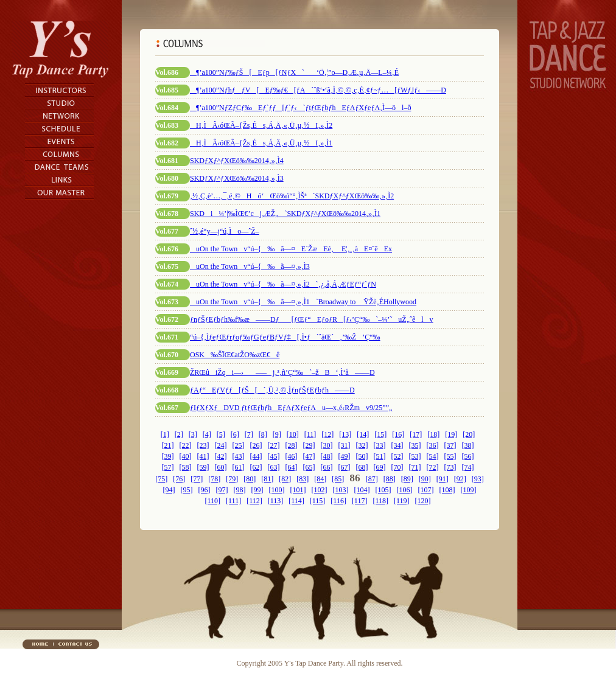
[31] (345, 445)
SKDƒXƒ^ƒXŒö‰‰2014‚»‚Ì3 (237, 178)
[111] (233, 501)
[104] (362, 490)
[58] (186, 467)
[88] (390, 479)
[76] (179, 479)
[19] (451, 434)
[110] (212, 501)
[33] (380, 445)
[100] (277, 490)
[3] (193, 434)
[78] (214, 479)
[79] (232, 479)
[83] (303, 479)
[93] (478, 479)
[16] (398, 434)
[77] (197, 479)
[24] (221, 445)
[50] (362, 456)
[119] (402, 501)
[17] (416, 434)
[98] (240, 490)
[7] (249, 434)
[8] (263, 434)
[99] (257, 490)
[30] (327, 445)
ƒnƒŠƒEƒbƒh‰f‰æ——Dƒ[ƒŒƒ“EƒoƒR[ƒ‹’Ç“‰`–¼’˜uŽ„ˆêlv (312, 319)
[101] (298, 490)
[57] (168, 467)
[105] (383, 490)
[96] (205, 490)
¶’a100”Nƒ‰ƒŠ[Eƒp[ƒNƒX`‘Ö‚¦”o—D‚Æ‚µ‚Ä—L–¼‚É (294, 72)
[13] (345, 434)
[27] (274, 445)
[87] (372, 479)
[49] (345, 456)
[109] (469, 490)
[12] (327, 434)
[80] (250, 479)
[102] (320, 490)
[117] (360, 501)
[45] (274, 456)
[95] (187, 490)
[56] (468, 456)
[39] (168, 456)
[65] (309, 467)
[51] (380, 456)
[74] (468, 467)
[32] (362, 445)
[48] (327, 456)
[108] (447, 490)
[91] (443, 479)
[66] (327, 467)
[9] (277, 434)
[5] (221, 434)
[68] (362, 467)
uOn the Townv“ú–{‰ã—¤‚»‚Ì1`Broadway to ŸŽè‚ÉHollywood (303, 302)
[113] (276, 501)
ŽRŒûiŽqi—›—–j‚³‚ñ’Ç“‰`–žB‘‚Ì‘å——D (282, 372)
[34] (397, 445)
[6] (235, 434)
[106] (405, 490)
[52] (397, 456)
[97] (222, 490)
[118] (380, 501)
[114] (296, 501)
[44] (256, 456)
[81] (267, 479)
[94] (169, 490)
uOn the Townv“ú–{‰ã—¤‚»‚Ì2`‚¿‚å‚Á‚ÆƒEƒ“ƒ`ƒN (283, 284)
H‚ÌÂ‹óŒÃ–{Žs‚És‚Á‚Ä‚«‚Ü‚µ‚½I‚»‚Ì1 (261, 143)
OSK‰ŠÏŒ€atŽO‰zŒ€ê (235, 355)
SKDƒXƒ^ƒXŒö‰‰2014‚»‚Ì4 (237, 161)
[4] (207, 434)
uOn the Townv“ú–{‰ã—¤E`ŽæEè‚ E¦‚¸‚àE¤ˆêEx (291, 249)
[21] (168, 445)
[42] (221, 456)
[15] (380, 434)
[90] (425, 479)
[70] (397, 467)
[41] (203, 456)
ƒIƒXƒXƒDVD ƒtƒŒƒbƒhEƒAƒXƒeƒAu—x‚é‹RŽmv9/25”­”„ (291, 408)
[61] (239, 467)
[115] (318, 501)
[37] (450, 445)
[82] (285, 479)
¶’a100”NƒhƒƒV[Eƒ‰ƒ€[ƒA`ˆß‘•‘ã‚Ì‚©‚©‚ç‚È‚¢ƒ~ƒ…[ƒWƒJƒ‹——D (318, 90)
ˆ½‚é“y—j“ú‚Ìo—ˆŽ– (225, 231)
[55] (450, 456)
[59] (203, 467)
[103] (341, 490)
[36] (433, 445)
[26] (256, 445)
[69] (380, 467)
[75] (161, 479)
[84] (320, 479)
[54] (433, 456)
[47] (309, 456)
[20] (469, 434)
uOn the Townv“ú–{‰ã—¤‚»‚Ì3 (250, 267)
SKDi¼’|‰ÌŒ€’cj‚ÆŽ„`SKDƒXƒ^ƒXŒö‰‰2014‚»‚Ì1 (285, 214)
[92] (460, 479)
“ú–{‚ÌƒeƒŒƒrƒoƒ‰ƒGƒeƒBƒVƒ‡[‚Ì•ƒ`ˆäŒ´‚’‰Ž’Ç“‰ (285, 337)
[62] (256, 467)
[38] (468, 445)
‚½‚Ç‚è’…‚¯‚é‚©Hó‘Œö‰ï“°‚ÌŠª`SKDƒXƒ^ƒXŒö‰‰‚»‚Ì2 (292, 196)
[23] (203, 445)
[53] (415, 456)
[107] (426, 490)
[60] (221, 467)
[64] (292, 467)
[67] (345, 467)
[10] (293, 434)
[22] (186, 445)
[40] (186, 456)
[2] (179, 434)
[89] (407, 479)
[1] (165, 434)
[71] (415, 467)
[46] (292, 456)
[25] (239, 445)
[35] (415, 445)
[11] (310, 434)
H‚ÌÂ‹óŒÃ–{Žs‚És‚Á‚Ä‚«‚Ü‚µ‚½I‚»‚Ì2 (261, 125)
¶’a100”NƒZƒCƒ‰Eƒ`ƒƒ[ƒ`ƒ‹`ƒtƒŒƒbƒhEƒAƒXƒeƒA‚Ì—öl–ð (300, 108)
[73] (450, 467)
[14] (363, 434)
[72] (433, 467)
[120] (423, 501)
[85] (338, 479)
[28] (292, 445)
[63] (274, 467)
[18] (433, 434)
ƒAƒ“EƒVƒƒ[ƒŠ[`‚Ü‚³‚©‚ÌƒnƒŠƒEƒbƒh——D (272, 390)
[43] (239, 456)
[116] (338, 501)
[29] (309, 445)
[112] (254, 501)
